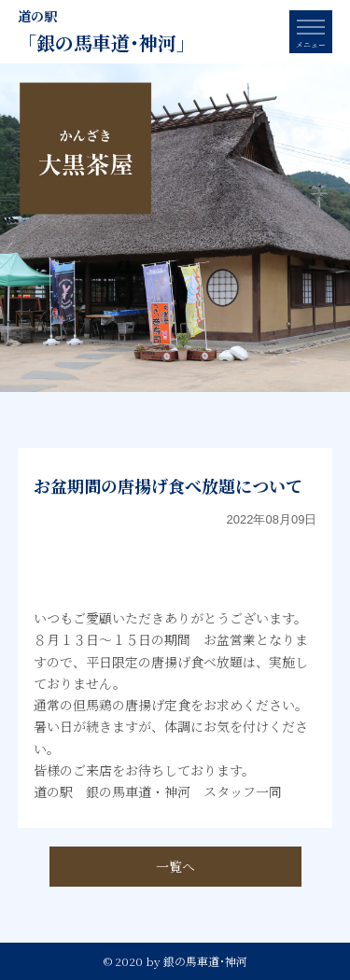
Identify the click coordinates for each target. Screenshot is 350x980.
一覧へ (175, 866)
